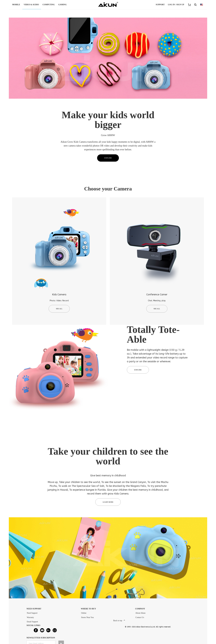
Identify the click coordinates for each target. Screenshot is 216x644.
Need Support (32, 614)
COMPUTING (49, 5)
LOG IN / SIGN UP (176, 5)
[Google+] (48, 632)
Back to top (118, 622)
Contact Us (140, 619)
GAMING (63, 5)
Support (160, 5)
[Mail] (55, 632)
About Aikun (140, 614)
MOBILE (17, 5)
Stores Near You (87, 619)
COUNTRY (202, 5)
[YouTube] (42, 632)
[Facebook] (36, 632)
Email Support (32, 623)
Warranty (30, 619)
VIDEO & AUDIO (32, 5)
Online (84, 614)
